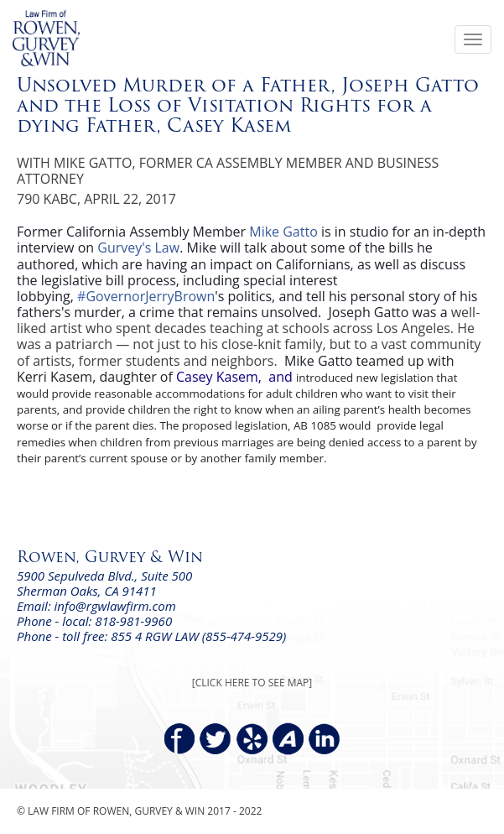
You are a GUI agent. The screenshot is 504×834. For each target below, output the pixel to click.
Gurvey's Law (138, 248)
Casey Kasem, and (236, 377)
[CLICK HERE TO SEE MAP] (252, 683)
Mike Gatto (283, 232)
